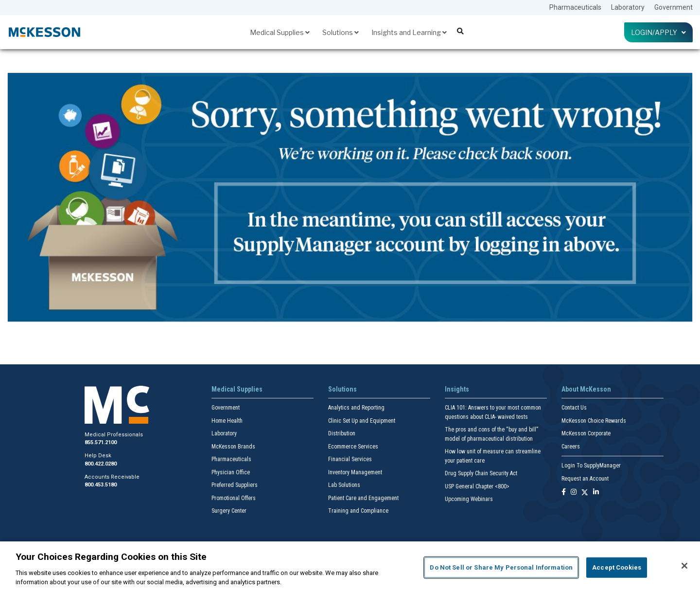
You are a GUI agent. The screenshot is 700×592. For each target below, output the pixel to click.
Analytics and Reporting (356, 408)
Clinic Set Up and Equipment (362, 421)
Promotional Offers (234, 498)
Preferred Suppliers (235, 485)
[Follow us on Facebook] (564, 493)
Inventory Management (355, 472)
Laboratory (628, 7)
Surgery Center (229, 511)
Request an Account (585, 479)
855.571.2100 (101, 442)
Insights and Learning (409, 32)
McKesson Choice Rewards (594, 421)
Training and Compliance (358, 511)
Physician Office (231, 472)
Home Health (227, 421)
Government (674, 7)
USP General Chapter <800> (477, 486)
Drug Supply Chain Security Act (481, 473)
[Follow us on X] (585, 493)
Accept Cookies (617, 567)
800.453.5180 (101, 485)
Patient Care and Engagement (363, 498)
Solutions (341, 32)
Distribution (342, 433)
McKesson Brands (233, 447)
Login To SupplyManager (591, 466)
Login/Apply (658, 32)
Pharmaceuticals (575, 7)
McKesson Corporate (586, 433)
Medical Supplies (280, 32)
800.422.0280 (101, 464)
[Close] (684, 566)
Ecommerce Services (353, 447)
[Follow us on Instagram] (574, 493)
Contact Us (574, 408)
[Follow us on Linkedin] (596, 493)
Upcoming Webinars (469, 499)
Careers (571, 447)
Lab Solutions (344, 485)
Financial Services (350, 459)
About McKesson (586, 389)
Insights (457, 389)
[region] (350, 567)
